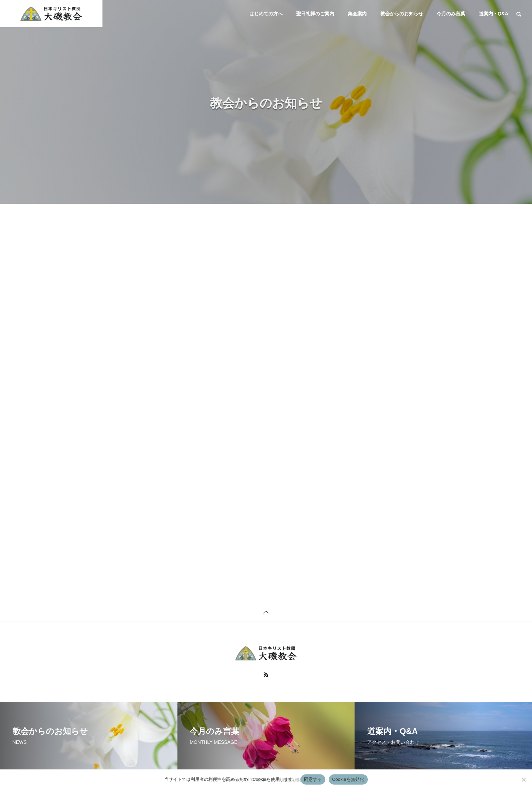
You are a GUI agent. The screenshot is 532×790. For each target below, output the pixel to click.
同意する (313, 779)
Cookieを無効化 (348, 779)
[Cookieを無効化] (524, 779)
